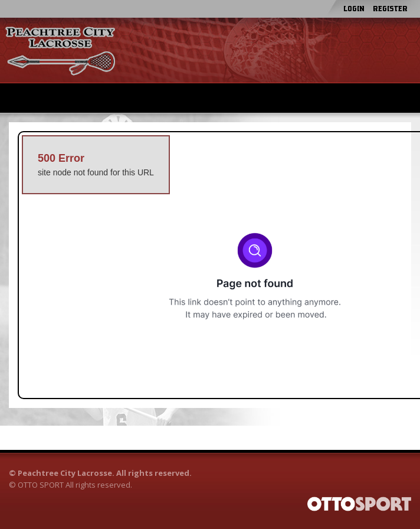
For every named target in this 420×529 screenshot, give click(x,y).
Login (354, 9)
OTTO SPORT (41, 485)
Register (390, 9)
